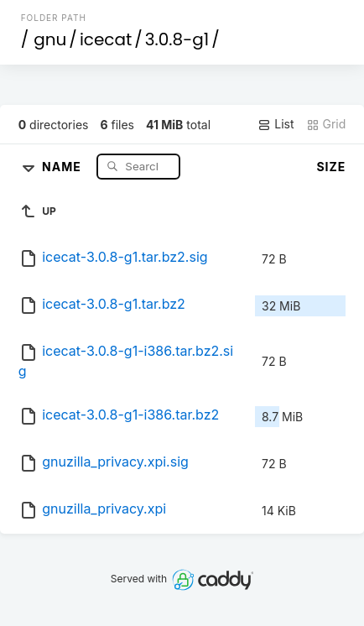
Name (63, 166)
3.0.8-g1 (177, 39)
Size (331, 167)
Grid (326, 124)
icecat (106, 39)
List (276, 124)
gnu (50, 39)
